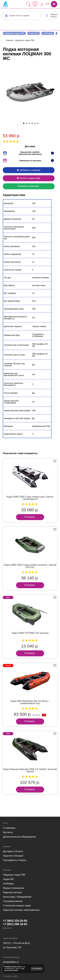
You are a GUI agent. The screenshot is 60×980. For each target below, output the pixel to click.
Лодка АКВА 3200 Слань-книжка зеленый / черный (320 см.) (30, 566)
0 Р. (48, 4)
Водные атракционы (13, 888)
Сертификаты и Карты (15, 860)
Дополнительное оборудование (19, 837)
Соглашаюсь (37, 969)
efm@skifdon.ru (11, 962)
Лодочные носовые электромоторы (21, 910)
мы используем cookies (14, 969)
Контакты (8, 832)
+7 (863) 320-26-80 (15, 921)
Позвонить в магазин (28, 186)
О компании (9, 828)
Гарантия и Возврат (13, 856)
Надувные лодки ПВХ (14, 33)
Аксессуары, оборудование (17, 897)
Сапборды (48, 33)
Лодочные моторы (12, 892)
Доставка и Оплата (13, 851)
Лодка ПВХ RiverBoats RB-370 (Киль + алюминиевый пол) (30, 702)
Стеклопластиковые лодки (17, 906)
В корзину (30, 517)
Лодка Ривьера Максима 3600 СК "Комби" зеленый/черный (30, 770)
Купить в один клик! (28, 178)
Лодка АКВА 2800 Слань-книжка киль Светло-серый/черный (30, 498)
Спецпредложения (13, 901)
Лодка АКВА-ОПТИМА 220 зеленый (30, 633)
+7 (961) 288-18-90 (15, 924)
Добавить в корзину (28, 170)
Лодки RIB (34, 33)
